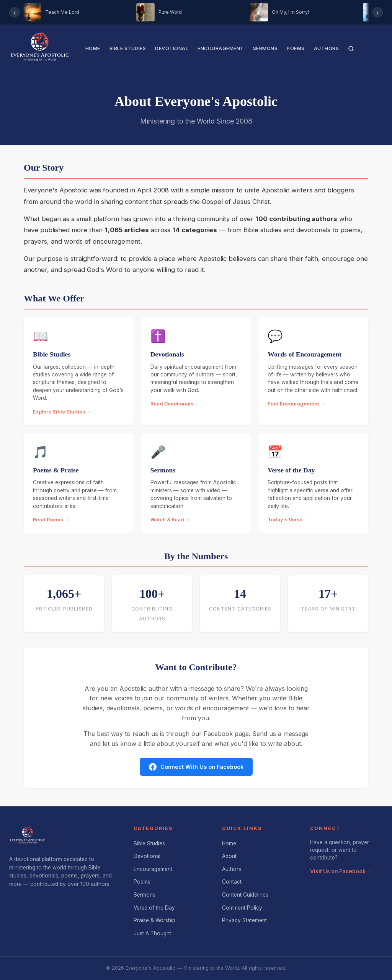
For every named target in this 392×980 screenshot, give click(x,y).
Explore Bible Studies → (62, 412)
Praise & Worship (154, 920)
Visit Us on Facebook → (341, 871)
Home (93, 48)
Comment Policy (242, 908)
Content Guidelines (245, 895)
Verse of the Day (154, 908)
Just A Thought (152, 933)
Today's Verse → (288, 520)
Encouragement (221, 48)
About (229, 856)
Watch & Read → (170, 520)
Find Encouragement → (296, 404)
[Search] (351, 49)
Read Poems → (51, 520)
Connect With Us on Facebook (196, 767)
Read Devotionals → (175, 404)
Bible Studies (128, 48)
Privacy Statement (244, 920)
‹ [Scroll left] (15, 12)
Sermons (265, 48)
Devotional (172, 48)
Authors (327, 48)
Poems (296, 48)
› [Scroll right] (378, 12)
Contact (232, 882)
